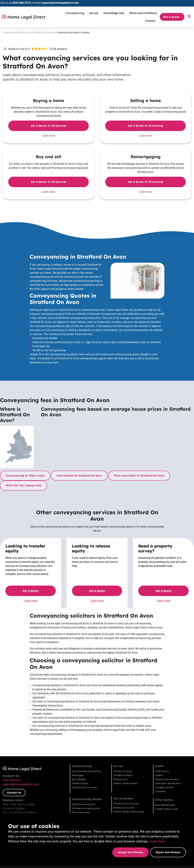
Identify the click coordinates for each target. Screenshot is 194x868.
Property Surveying (123, 771)
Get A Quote (172, 17)
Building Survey (121, 779)
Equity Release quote (165, 805)
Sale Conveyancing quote (84, 804)
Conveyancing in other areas (25, 476)
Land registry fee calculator (168, 783)
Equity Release (79, 779)
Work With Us (162, 771)
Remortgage (78, 775)
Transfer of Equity (80, 783)
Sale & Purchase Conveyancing (86, 771)
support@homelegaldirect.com (60, 3)
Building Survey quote (124, 807)
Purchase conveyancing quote (86, 808)
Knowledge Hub (115, 13)
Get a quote (30, 591)
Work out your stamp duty (24, 485)
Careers (159, 775)
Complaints (160, 791)
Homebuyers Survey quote (126, 803)
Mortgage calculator (165, 787)
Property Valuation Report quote (129, 812)
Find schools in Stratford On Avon (79, 476)
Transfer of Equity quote (167, 809)
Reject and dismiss (168, 852)
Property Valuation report (126, 783)
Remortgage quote (81, 812)
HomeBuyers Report (123, 775)
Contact (150, 21)
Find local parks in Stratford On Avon (139, 476)
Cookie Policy (159, 841)
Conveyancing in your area (84, 787)
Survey (95, 13)
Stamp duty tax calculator (167, 779)
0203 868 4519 (21, 3)
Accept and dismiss (130, 852)
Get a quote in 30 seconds (48, 126)
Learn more (48, 136)
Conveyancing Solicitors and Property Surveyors (29, 32)
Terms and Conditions (143, 13)
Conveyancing (76, 13)
